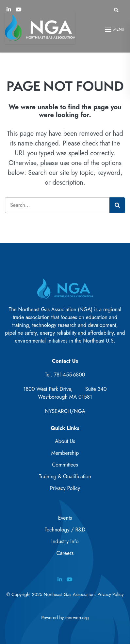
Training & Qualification (65, 476)
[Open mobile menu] (115, 29)
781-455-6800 (70, 375)
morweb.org (77, 618)
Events (65, 518)
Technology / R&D (65, 530)
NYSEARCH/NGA (65, 411)
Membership (65, 453)
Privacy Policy (65, 488)
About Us (65, 441)
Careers (65, 553)
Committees (65, 465)
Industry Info (65, 541)
